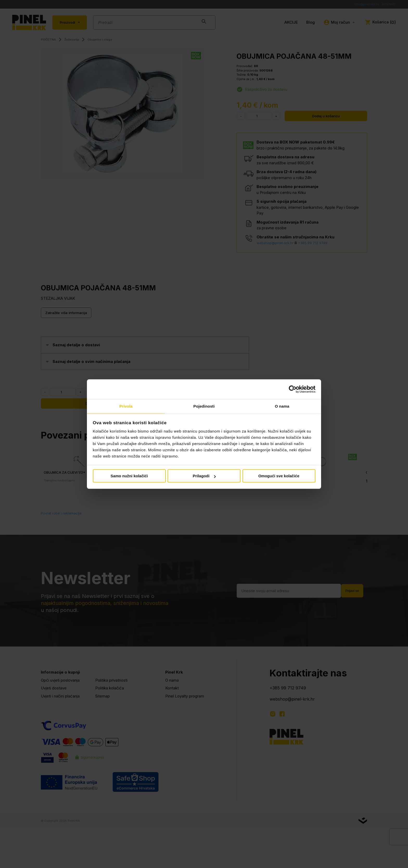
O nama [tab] (282, 406)
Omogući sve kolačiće (279, 476)
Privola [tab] (126, 406)
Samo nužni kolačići (129, 476)
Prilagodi (204, 476)
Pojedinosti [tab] (204, 406)
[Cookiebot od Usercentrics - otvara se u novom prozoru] (293, 389)
